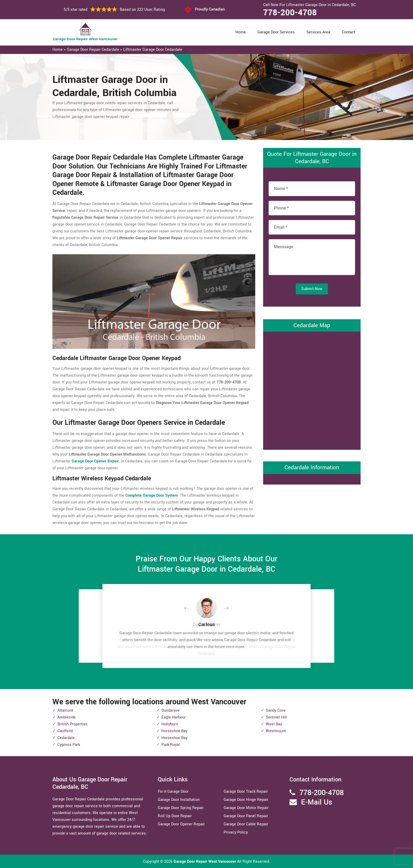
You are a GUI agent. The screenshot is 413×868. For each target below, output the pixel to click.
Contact (349, 32)
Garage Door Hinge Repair (246, 800)
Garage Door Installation (179, 800)
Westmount (276, 731)
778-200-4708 (290, 13)
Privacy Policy (236, 832)
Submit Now (312, 289)
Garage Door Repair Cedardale (93, 50)
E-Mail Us (317, 802)
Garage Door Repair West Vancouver (205, 862)
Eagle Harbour (174, 717)
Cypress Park (69, 745)
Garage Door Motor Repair (246, 808)
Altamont (65, 710)
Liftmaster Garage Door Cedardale (153, 50)
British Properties (73, 724)
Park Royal (171, 745)
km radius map (312, 390)
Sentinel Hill (276, 717)
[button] (191, 608)
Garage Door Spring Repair (181, 808)
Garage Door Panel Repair (246, 816)
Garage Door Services (276, 32)
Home (241, 32)
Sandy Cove (276, 710)
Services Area (318, 32)
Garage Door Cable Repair (246, 824)
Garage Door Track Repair (246, 792)
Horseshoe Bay (174, 731)
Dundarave (171, 710)
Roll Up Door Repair (175, 816)
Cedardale (66, 738)
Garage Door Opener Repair (181, 824)
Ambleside (67, 717)
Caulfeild (65, 731)
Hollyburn (170, 724)
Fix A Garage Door (173, 792)
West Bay (274, 724)
